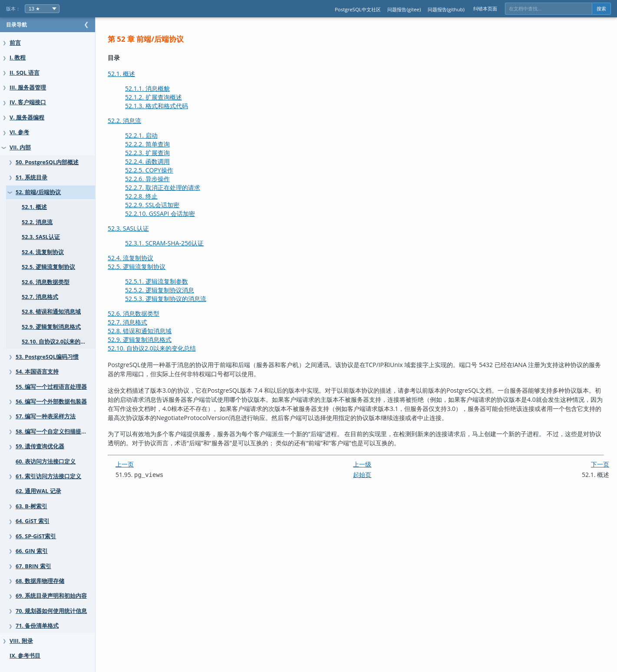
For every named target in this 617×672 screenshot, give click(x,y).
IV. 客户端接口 (28, 102)
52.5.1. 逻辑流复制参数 (174, 281)
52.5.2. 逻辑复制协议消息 (177, 290)
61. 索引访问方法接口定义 (48, 476)
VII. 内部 (20, 147)
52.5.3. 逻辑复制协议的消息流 (183, 299)
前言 (15, 43)
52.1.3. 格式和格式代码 (174, 106)
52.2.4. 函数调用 (165, 161)
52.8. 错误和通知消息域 (51, 312)
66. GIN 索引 (32, 551)
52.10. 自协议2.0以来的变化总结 (62, 342)
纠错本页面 (485, 8)
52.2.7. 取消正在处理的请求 (180, 187)
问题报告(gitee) (404, 9)
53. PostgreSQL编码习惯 (47, 357)
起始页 (371, 475)
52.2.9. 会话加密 (170, 205)
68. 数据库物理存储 (40, 581)
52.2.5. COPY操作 (167, 170)
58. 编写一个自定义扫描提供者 (54, 432)
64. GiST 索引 (33, 521)
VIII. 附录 (21, 641)
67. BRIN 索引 (33, 566)
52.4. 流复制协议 (43, 252)
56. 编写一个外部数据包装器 (51, 402)
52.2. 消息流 (37, 222)
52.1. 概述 (34, 207)
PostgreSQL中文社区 (358, 9)
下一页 (600, 464)
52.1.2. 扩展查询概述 (171, 97)
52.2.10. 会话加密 (177, 214)
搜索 (601, 9)
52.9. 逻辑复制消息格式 (51, 327)
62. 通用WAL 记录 (38, 491)
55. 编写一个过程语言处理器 (51, 387)
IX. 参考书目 (25, 656)
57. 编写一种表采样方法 (46, 416)
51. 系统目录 (31, 177)
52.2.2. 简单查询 (165, 144)
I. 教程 (18, 58)
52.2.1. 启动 (159, 135)
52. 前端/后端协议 (38, 192)
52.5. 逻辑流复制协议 (48, 267)
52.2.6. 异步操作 (165, 179)
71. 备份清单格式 (37, 626)
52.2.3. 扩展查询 (165, 153)
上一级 (371, 464)
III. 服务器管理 (28, 88)
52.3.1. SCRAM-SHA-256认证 (182, 243)
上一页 (142, 464)
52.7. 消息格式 (40, 297)
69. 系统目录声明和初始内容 (51, 596)
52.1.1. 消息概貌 (165, 88)
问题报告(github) (446, 9)
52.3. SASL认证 (41, 237)
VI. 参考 (19, 132)
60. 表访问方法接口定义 (46, 462)
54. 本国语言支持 (37, 372)
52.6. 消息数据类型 (46, 282)
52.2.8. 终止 (159, 196)
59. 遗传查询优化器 (40, 446)
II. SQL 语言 (25, 73)
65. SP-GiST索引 (36, 536)
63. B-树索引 (31, 506)
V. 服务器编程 (27, 118)
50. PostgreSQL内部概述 (47, 162)
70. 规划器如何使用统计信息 (51, 611)
